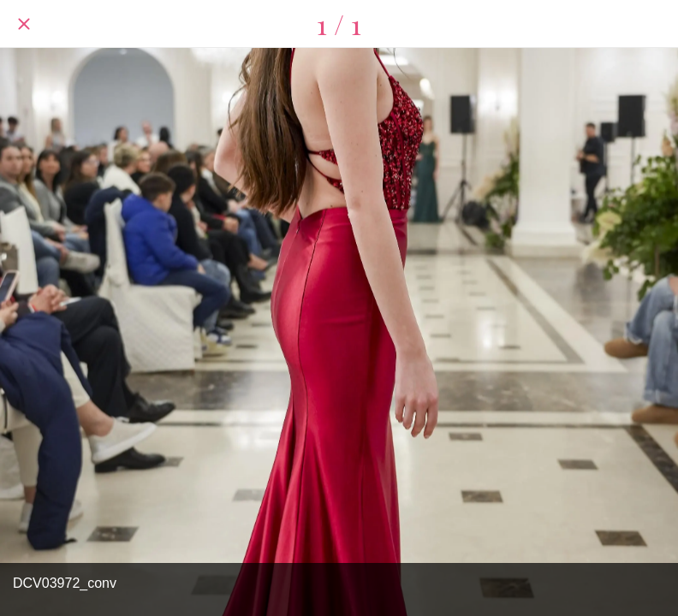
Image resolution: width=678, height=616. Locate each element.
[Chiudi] (24, 24)
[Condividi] (654, 24)
